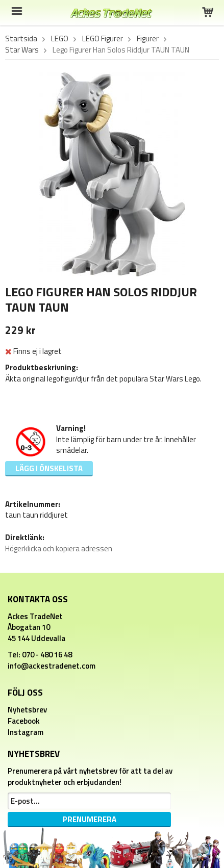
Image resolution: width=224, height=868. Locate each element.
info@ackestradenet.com (52, 666)
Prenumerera (90, 819)
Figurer (148, 39)
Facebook (24, 721)
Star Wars (22, 50)
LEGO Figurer (103, 39)
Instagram (26, 732)
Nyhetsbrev (27, 710)
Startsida (21, 39)
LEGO (60, 39)
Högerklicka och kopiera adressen (59, 548)
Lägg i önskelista (49, 468)
